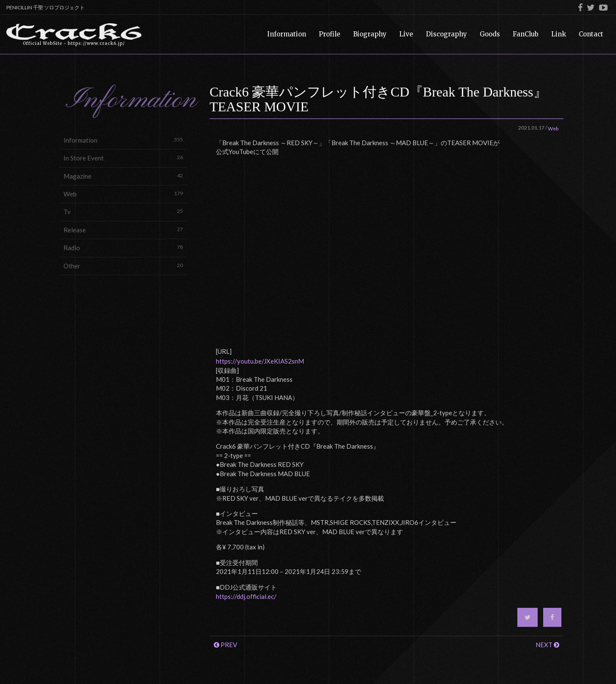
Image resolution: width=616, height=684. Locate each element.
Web (123, 194)
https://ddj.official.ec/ (246, 596)
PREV (225, 645)
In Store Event (123, 158)
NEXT (547, 645)
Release (123, 230)
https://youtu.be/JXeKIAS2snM (260, 361)
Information (123, 140)
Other (123, 266)
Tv (123, 211)
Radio (123, 247)
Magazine (123, 176)
